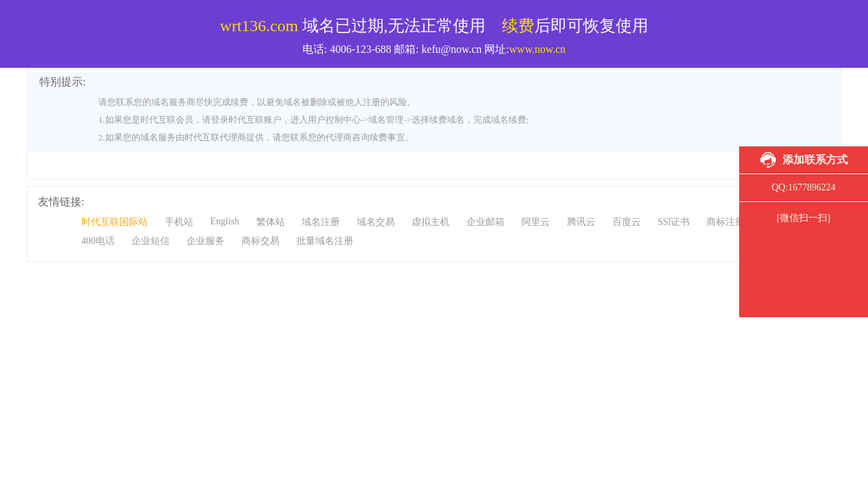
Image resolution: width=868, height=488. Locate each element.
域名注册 (321, 222)
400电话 (98, 241)
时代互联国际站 (115, 222)
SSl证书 (674, 222)
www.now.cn (537, 49)
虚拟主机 (431, 222)
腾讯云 (581, 222)
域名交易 (376, 222)
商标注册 (726, 222)
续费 (518, 26)
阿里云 (536, 222)
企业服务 (205, 241)
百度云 (627, 222)
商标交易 (260, 241)
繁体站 (271, 222)
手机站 (179, 222)
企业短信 (151, 241)
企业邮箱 (486, 222)
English (225, 221)
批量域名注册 (325, 241)
